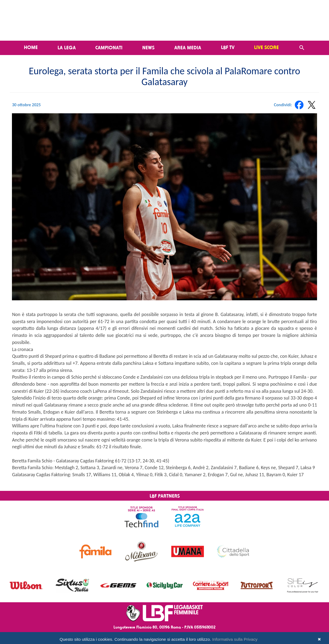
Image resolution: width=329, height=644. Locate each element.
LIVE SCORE (266, 47)
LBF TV (228, 47)
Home (31, 47)
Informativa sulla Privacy (235, 639)
